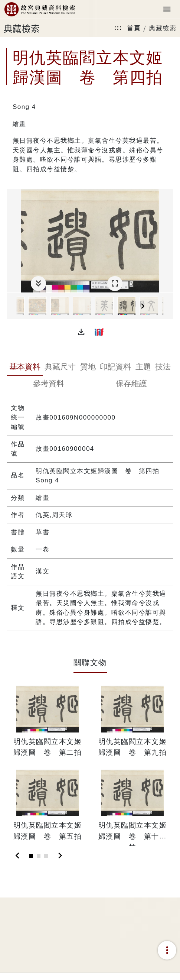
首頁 (134, 28)
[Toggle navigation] (167, 9)
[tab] (25, 368)
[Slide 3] (46, 856)
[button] (81, 332)
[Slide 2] (39, 856)
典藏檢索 (163, 28)
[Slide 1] (31, 856)
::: (118, 28)
